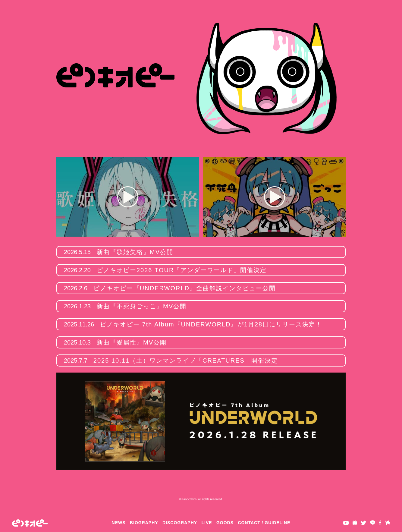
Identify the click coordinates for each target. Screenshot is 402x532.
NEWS (119, 523)
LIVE (207, 523)
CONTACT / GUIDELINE (264, 523)
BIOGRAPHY (144, 523)
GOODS (225, 523)
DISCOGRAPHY (180, 523)
